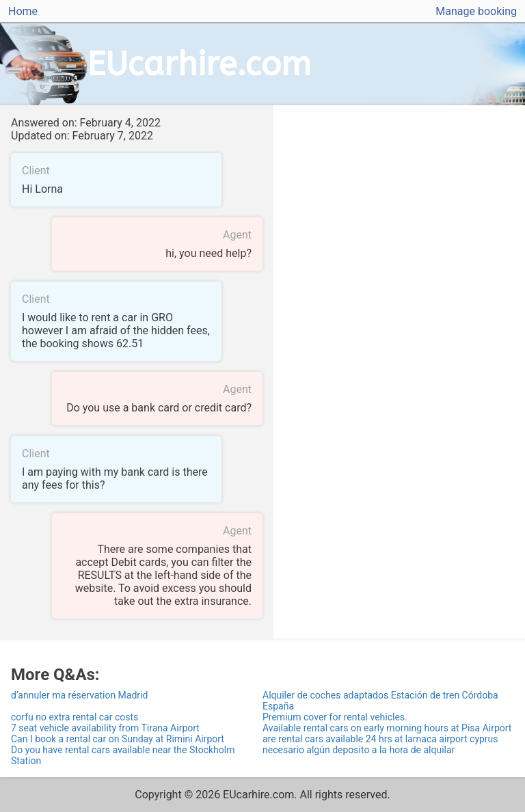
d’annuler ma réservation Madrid (79, 695)
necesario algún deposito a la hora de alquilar (359, 750)
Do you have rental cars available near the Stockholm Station (123, 755)
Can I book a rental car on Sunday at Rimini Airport (118, 739)
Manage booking (476, 11)
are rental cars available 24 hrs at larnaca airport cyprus (380, 739)
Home (23, 11)
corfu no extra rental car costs (75, 717)
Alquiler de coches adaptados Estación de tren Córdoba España (380, 701)
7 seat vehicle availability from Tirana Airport (105, 728)
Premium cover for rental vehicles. (335, 717)
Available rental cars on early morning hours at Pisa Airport (387, 728)
